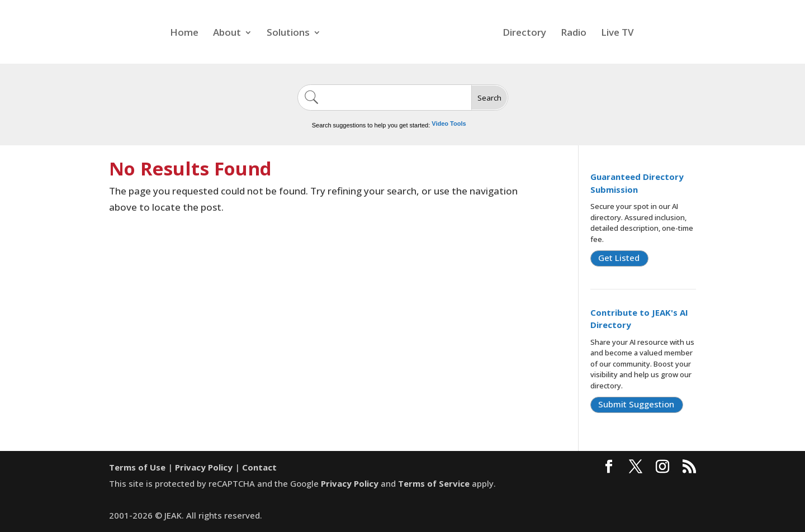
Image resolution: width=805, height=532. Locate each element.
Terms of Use (137, 467)
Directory (524, 34)
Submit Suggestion (636, 404)
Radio (574, 34)
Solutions (288, 34)
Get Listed (619, 258)
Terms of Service (434, 483)
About (227, 34)
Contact (259, 467)
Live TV (617, 34)
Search (489, 98)
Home (184, 34)
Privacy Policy (204, 467)
